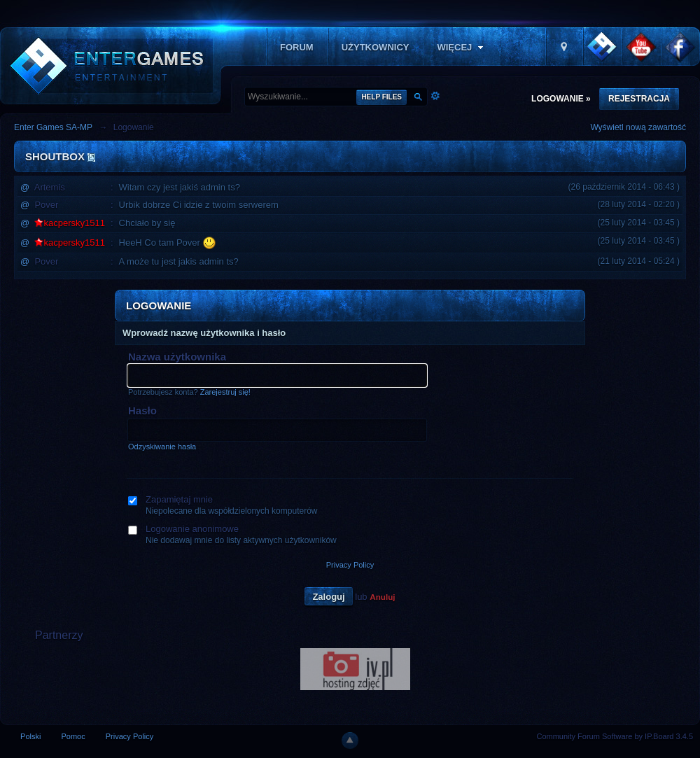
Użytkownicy (376, 47)
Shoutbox (55, 156)
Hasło (142, 410)
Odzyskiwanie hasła (162, 447)
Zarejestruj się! (225, 392)
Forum (297, 47)
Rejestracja (639, 99)
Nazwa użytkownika (177, 357)
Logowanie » (561, 99)
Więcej (461, 47)
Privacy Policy (350, 565)
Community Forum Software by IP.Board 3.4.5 (615, 736)
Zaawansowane (435, 96)
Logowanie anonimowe (192, 529)
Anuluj (382, 597)
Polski (30, 736)
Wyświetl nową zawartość (638, 127)
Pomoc (73, 736)
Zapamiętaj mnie (179, 499)
